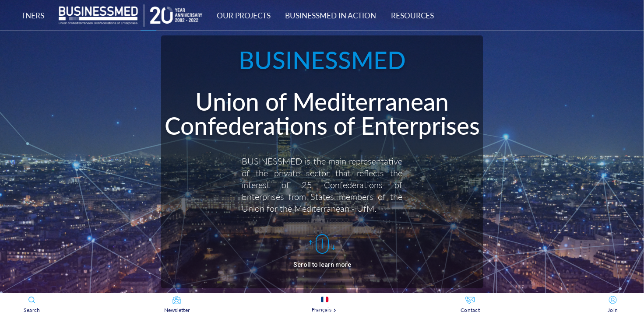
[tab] (316, 15)
